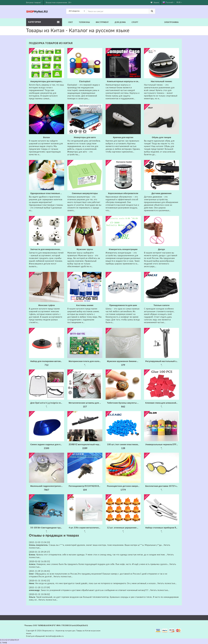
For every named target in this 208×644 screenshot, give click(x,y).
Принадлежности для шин (123, 305)
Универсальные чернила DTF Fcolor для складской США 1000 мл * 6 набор (162, 444)
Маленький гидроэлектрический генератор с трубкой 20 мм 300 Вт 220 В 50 (47, 486)
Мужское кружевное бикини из (123, 361)
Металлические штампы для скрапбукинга (86, 403)
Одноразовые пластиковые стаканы (47, 193)
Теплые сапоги (161, 305)
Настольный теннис (162, 81)
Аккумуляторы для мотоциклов (47, 81)
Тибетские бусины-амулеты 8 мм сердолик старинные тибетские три (124, 403)
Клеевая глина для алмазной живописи (162, 403)
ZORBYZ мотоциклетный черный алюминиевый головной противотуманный (86, 444)
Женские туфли (47, 305)
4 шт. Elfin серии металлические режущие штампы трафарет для (86, 528)
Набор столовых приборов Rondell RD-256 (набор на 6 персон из (162, 528)
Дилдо (161, 249)
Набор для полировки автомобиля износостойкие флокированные (47, 361)
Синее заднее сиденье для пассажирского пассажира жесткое (47, 444)
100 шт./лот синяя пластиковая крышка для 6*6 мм (124, 444)
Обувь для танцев (161, 137)
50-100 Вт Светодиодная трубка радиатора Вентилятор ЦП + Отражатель (47, 528)
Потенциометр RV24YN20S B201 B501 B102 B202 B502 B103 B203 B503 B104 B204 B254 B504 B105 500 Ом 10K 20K (86, 486)
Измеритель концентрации (123, 249)
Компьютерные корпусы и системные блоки (124, 81)
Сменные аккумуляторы (85, 193)
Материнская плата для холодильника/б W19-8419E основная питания (86, 361)
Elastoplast (85, 81)
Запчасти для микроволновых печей (47, 249)
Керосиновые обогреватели (123, 193)
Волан (47, 137)
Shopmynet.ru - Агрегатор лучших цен (59, 631)
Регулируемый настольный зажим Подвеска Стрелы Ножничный (162, 361)
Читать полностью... (63, 576)
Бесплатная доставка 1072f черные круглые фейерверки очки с (162, 486)
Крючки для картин (123, 137)
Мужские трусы (85, 249)
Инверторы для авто (85, 137)
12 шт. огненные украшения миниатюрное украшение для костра (124, 528)
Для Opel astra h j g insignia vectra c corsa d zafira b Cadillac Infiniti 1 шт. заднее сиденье (47, 403)
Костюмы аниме (85, 305)
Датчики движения (162, 193)
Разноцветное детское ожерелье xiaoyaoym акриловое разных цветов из (124, 486)
